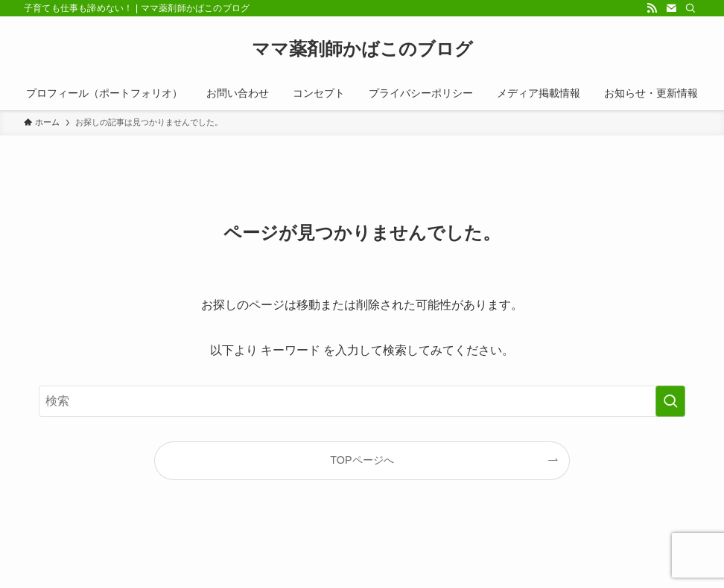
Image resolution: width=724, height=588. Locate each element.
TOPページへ (362, 460)
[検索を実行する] (670, 401)
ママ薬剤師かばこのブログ (362, 49)
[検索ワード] (362, 401)
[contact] (671, 8)
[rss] (652, 8)
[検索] (690, 8)
